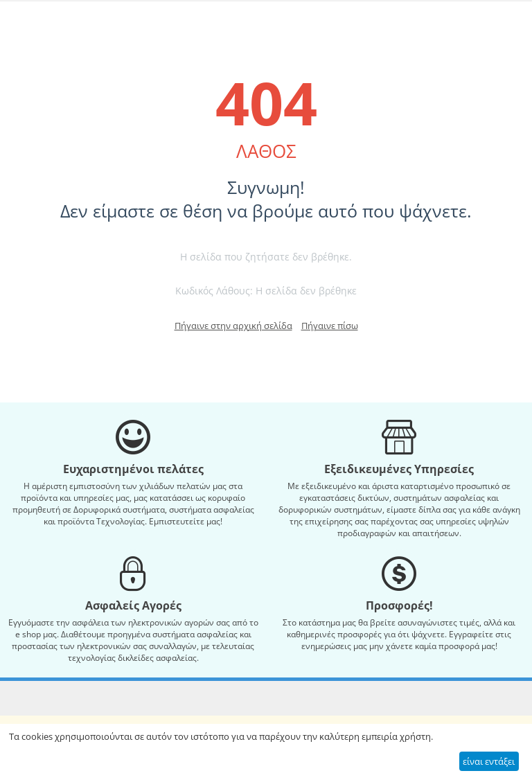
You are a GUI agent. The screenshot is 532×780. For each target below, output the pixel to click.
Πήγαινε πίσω (330, 326)
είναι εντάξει (489, 761)
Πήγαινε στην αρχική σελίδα (233, 326)
